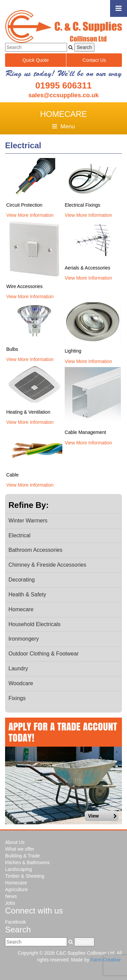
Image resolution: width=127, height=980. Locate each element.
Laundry (18, 668)
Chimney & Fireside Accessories (47, 565)
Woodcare (21, 683)
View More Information (30, 215)
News (11, 896)
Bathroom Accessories (35, 550)
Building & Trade (23, 856)
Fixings (17, 698)
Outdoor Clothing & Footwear (44, 654)
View (102, 816)
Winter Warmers (28, 521)
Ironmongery (24, 639)
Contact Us (94, 60)
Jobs (10, 903)
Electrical (19, 535)
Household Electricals (35, 624)
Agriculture (16, 889)
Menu (63, 126)
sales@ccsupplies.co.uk (64, 95)
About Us (15, 842)
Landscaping (18, 869)
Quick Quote (36, 60)
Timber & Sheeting (25, 876)
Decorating (22, 580)
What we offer (20, 849)
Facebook (15, 922)
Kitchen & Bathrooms (27, 862)
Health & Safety (27, 595)
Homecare (21, 609)
